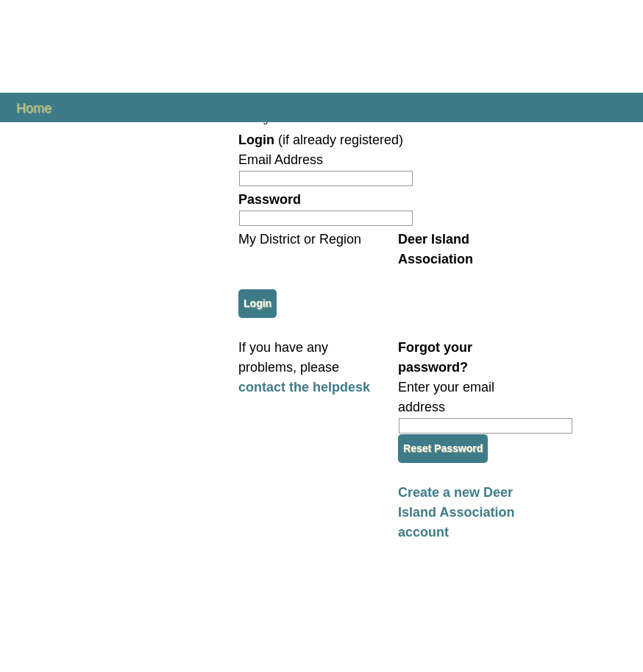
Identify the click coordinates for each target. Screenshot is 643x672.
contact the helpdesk (304, 387)
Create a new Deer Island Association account (456, 512)
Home (34, 107)
